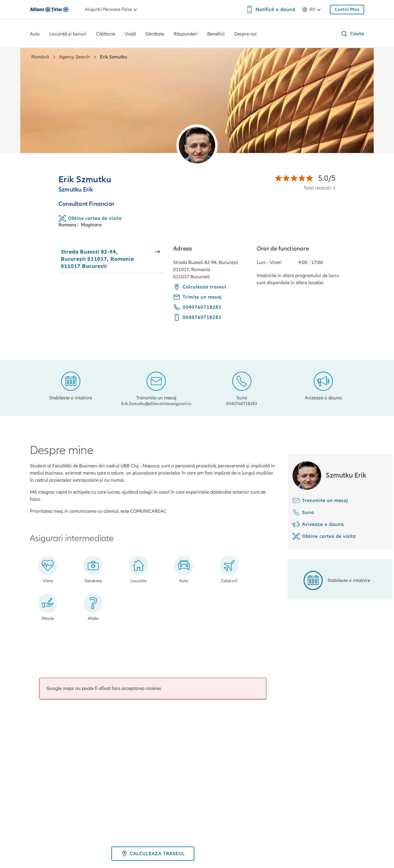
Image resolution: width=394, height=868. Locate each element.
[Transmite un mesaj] (156, 388)
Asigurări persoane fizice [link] (112, 10)
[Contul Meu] (347, 10)
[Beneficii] (216, 35)
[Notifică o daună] (271, 10)
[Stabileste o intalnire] (71, 385)
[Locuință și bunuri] (68, 35)
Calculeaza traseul (200, 287)
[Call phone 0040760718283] (197, 307)
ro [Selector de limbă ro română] (313, 10)
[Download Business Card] (90, 218)
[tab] (111, 259)
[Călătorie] (106, 35)
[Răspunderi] (186, 35)
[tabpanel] (269, 287)
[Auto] (35, 35)
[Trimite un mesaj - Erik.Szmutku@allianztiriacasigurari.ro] (197, 297)
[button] (352, 34)
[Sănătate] (155, 35)
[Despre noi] (246, 35)
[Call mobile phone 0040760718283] (197, 317)
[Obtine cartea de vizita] (324, 536)
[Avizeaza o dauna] (323, 385)
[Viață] (130, 35)
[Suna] (242, 388)
